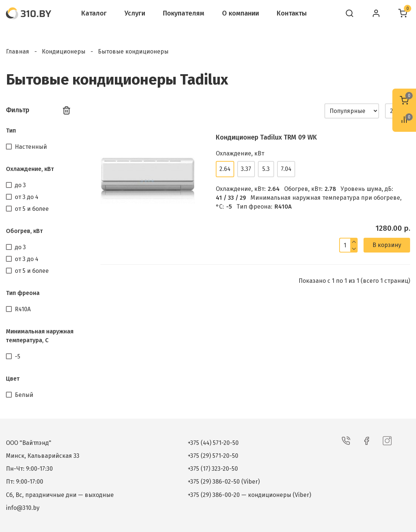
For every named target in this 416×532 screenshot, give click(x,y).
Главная (18, 52)
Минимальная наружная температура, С (40, 336)
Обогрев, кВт (24, 231)
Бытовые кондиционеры (133, 52)
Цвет (13, 379)
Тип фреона (23, 293)
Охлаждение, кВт (30, 169)
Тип (11, 131)
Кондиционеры (64, 52)
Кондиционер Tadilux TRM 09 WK (266, 137)
